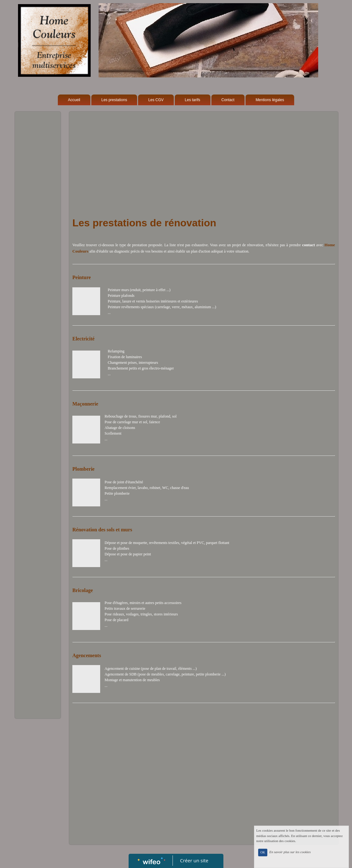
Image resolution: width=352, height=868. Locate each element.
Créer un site (194, 860)
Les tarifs (193, 100)
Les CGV (156, 100)
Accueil (74, 100)
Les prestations (114, 100)
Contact (228, 100)
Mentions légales (270, 100)
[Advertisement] (38, 241)
